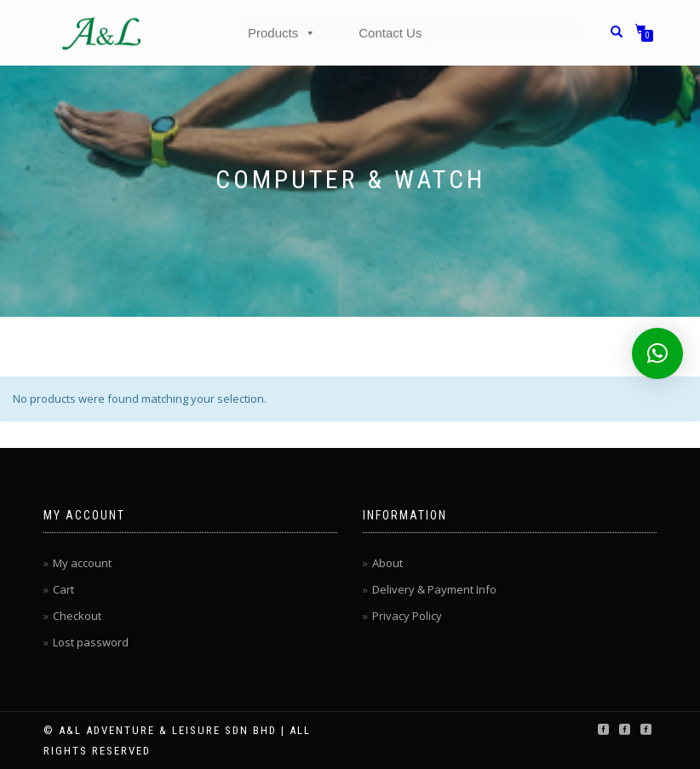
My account (82, 563)
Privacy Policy (407, 616)
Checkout (77, 616)
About (387, 563)
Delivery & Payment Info (434, 589)
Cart (63, 589)
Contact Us (390, 33)
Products (282, 33)
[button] (657, 353)
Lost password (91, 642)
